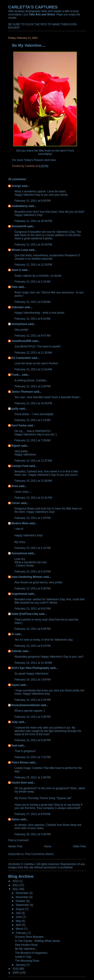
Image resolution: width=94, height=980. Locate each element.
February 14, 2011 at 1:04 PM (32, 680)
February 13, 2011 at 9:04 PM (32, 629)
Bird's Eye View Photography (30, 668)
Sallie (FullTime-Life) (25, 614)
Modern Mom (20, 523)
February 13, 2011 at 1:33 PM (32, 518)
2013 (16, 881)
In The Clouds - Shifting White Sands (38, 941)
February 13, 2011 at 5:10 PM (32, 572)
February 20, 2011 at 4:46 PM (32, 834)
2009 (16, 973)
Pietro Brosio (20, 762)
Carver (16, 503)
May (19, 921)
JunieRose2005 (21, 341)
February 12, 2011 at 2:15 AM (32, 282)
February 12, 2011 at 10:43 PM (33, 403)
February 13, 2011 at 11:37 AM (33, 461)
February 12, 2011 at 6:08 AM (32, 302)
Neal (14, 746)
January (21, 965)
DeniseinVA (19, 226)
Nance (15, 819)
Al (13, 634)
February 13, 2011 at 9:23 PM (32, 646)
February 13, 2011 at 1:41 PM (32, 548)
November (22, 897)
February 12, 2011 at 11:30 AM (33, 353)
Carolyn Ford (20, 466)
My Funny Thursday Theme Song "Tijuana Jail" (43, 798)
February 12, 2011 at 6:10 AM (32, 319)
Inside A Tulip (23, 957)
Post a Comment (18, 840)
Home (48, 846)
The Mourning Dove (27, 961)
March (20, 929)
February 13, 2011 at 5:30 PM (32, 588)
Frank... (16, 375)
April (19, 925)
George (16, 186)
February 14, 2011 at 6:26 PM (32, 740)
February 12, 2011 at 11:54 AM (33, 369)
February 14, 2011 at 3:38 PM (32, 717)
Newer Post (15, 846)
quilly (15, 409)
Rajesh (16, 446)
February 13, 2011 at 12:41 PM (33, 498)
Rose (15, 486)
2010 (16, 969)
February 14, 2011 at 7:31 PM (32, 757)
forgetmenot (19, 594)
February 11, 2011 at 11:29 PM (33, 265)
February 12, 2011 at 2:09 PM (32, 386)
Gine (14, 287)
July (19, 913)
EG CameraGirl (21, 358)
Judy (15, 722)
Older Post (79, 846)
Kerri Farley (19, 425)
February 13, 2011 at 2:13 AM (32, 420)
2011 (16, 889)
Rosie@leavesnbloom (26, 705)
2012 (16, 885)
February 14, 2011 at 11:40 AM (33, 663)
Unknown (17, 307)
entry (22, 542)
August (20, 909)
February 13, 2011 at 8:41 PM (32, 609)
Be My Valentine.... (26, 949)
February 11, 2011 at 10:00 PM (33, 221)
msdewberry (19, 206)
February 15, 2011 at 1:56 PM (32, 777)
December (22, 893)
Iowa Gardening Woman (27, 577)
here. (53, 160)
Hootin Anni (19, 783)
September (23, 905)
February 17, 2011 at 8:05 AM (32, 814)
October (21, 901)
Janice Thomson (22, 392)
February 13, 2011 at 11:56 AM (33, 481)
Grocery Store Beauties (29, 937)
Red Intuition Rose (26, 945)
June (19, 917)
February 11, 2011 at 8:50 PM (32, 201)
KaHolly (16, 651)
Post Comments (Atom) (39, 854)
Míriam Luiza (20, 250)
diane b (16, 270)
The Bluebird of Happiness (31, 953)
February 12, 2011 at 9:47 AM (32, 336)
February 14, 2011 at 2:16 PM (32, 700)
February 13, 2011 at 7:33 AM (32, 440)
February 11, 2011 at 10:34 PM (33, 245)
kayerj (15, 685)
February (22, 933)
